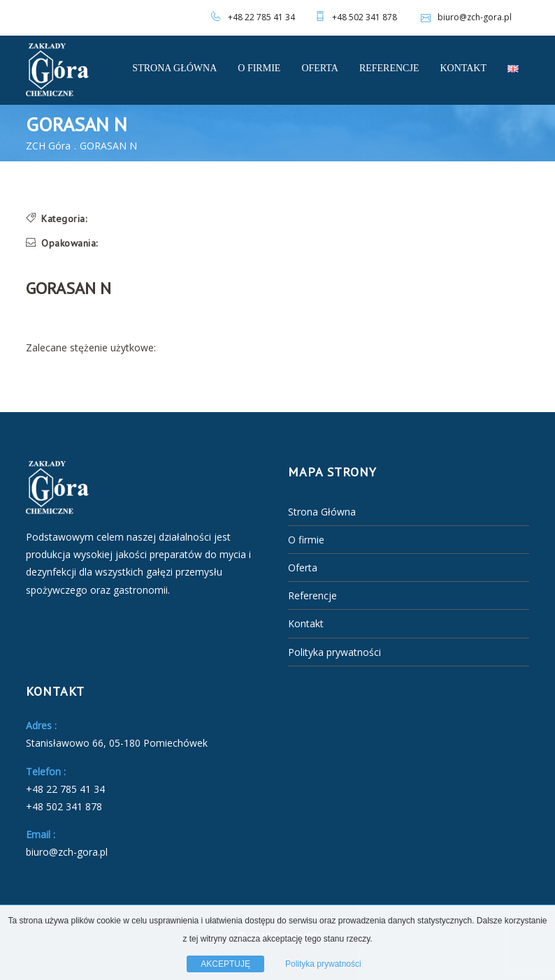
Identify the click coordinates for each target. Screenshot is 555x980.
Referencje (389, 68)
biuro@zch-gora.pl (464, 17)
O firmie (259, 68)
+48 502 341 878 (365, 17)
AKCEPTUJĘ (225, 964)
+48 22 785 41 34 (261, 17)
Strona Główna (174, 68)
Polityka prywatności (334, 652)
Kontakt (463, 68)
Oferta (320, 68)
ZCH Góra (48, 146)
